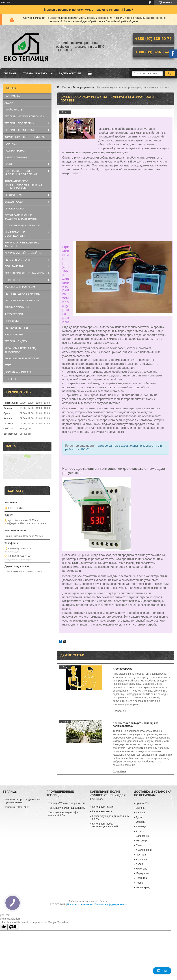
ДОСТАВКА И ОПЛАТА (18, 372)
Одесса (140, 822)
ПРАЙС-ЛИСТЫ (14, 110)
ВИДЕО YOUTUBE (70, 73)
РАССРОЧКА (12, 96)
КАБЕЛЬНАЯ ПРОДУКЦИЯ (20, 287)
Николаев (142, 869)
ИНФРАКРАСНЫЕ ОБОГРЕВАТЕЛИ (15, 234)
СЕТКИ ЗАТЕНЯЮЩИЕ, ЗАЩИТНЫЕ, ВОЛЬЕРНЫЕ (21, 217)
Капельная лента (102, 811)
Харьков (141, 812)
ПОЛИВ (9, 164)
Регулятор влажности (80, 446)
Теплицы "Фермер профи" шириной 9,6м (64, 814)
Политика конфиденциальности (111, 904)
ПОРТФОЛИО (13, 321)
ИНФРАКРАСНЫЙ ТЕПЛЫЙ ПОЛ (24, 253)
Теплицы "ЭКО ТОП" (17, 807)
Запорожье (142, 836)
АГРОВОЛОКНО (14, 209)
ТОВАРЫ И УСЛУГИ (35, 73)
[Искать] (170, 73)
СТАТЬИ (9, 365)
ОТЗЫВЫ (10, 379)
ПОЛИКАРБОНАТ (15, 151)
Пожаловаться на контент (80, 904)
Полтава (141, 855)
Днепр (139, 817)
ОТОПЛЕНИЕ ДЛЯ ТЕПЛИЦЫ (22, 225)
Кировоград (143, 887)
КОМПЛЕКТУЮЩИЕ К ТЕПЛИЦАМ (25, 137)
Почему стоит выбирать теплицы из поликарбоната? (135, 724)
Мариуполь (142, 873)
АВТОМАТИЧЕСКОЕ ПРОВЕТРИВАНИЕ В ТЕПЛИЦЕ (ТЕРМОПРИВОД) (23, 185)
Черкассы (142, 859)
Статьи (66, 87)
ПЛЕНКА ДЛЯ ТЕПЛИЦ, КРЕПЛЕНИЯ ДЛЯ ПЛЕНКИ (21, 173)
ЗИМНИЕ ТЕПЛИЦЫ (17, 307)
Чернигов (141, 878)
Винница (141, 827)
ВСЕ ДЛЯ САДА (14, 202)
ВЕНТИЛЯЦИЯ (13, 195)
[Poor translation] (13, 927)
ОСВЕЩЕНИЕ (13, 280)
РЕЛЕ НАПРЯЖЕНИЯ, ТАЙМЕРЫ (24, 273)
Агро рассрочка (123, 669)
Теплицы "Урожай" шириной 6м (67, 803)
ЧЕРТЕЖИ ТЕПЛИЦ (16, 328)
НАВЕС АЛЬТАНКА (16, 157)
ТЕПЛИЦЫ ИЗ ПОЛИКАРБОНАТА (24, 116)
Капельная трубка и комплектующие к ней (105, 825)
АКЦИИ (9, 103)
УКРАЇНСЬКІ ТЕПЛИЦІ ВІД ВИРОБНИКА (20, 350)
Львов (139, 864)
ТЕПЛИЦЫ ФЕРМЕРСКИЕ (20, 130)
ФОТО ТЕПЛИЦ (14, 314)
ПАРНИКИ (11, 144)
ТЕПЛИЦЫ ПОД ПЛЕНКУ (19, 123)
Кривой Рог (142, 803)
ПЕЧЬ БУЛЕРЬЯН (15, 266)
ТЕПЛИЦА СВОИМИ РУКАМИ (22, 301)
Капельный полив (102, 807)
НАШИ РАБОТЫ (14, 335)
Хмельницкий (144, 850)
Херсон (140, 831)
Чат (162, 971)
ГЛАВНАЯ (10, 73)
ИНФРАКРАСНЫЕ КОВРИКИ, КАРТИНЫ (22, 244)
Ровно (139, 883)
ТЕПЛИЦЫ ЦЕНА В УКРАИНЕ (22, 294)
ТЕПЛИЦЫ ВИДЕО (16, 341)
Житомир (141, 841)
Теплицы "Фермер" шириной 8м (67, 808)
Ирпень (140, 808)
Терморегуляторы (83, 87)
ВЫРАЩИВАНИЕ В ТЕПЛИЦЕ (22, 358)
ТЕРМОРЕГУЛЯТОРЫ (18, 260)
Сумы (139, 845)
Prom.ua (104, 901)
